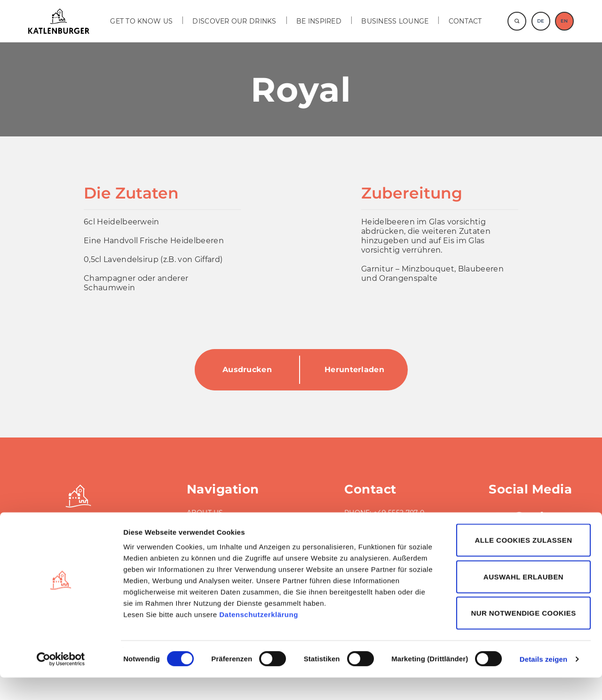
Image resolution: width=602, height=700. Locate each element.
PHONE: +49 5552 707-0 (384, 513)
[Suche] (517, 21)
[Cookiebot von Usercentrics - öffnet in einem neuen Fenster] (61, 682)
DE (541, 21)
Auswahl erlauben (523, 599)
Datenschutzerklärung (259, 637)
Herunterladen (354, 370)
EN (564, 21)
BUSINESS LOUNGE (395, 21)
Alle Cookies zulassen (524, 562)
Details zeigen (543, 681)
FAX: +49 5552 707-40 (380, 522)
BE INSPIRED (319, 21)
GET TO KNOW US (141, 21)
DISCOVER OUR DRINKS (234, 21)
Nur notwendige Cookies (523, 635)
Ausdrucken (247, 370)
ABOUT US (205, 513)
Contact (465, 21)
